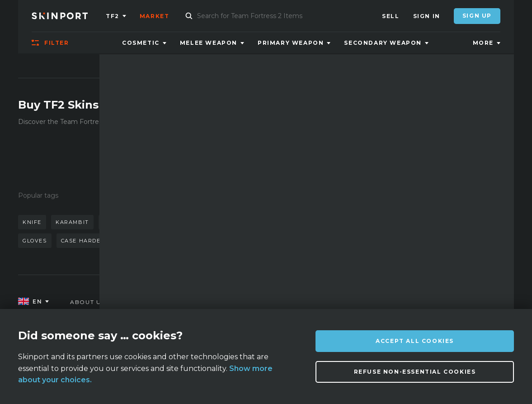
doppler (118, 222)
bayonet (142, 241)
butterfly (193, 222)
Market (155, 16)
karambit (72, 222)
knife (32, 222)
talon (182, 241)
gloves (35, 241)
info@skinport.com (464, 300)
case (214, 241)
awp (153, 222)
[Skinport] (69, 16)
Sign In (427, 16)
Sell (391, 16)
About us (87, 302)
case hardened (87, 241)
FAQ (153, 302)
